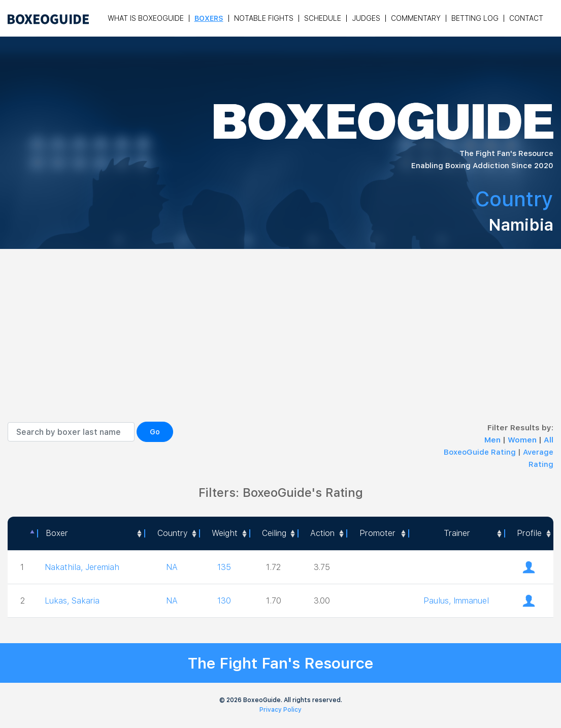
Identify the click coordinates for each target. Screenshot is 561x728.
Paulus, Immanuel (456, 601)
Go (155, 432)
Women (523, 440)
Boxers (209, 18)
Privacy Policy (280, 710)
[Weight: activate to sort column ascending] (224, 533)
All (549, 440)
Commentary (416, 18)
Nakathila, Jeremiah (82, 567)
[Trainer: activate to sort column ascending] (456, 533)
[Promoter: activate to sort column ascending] (377, 533)
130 (224, 601)
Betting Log (475, 18)
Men (493, 440)
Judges (366, 18)
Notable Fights (264, 18)
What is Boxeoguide (146, 18)
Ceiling (274, 533)
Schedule (323, 18)
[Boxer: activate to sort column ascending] (91, 533)
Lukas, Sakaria (72, 601)
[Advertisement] (280, 345)
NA (172, 567)
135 (224, 567)
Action (322, 533)
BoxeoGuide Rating (480, 452)
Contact (526, 18)
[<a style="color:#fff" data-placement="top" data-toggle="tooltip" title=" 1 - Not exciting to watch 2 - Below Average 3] (322, 533)
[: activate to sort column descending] (22, 533)
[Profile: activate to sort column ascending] (529, 533)
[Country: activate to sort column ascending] (172, 533)
